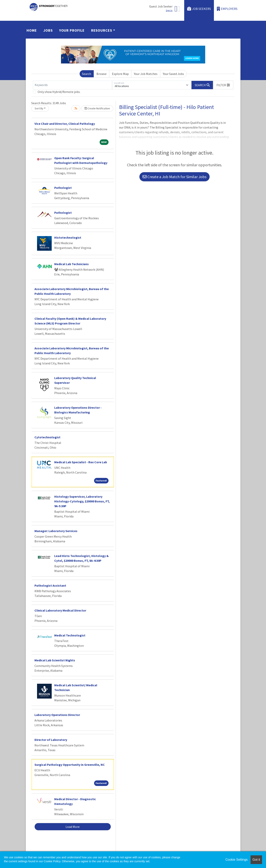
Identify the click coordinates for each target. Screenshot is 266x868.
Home (32, 30)
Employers (227, 9)
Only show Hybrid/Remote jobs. (59, 92)
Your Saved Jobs (173, 74)
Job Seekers (199, 9)
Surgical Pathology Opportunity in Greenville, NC (70, 765)
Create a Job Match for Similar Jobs (174, 177)
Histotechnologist (68, 237)
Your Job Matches (146, 74)
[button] (223, 85)
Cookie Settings (236, 860)
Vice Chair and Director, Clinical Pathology (65, 124)
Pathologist (63, 188)
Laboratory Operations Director (57, 715)
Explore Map (120, 74)
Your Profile (72, 30)
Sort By (39, 108)
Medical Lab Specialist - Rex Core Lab (81, 462)
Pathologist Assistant (50, 585)
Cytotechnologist (47, 437)
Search (87, 74)
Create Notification (97, 108)
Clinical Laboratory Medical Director (60, 610)
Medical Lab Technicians (72, 264)
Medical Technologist (70, 635)
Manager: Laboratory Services (56, 531)
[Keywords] (72, 85)
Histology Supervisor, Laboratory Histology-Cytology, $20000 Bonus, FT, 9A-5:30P (82, 501)
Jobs (48, 30)
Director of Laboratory (51, 740)
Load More (73, 827)
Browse (102, 74)
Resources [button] (102, 30)
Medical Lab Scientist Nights (55, 660)
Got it (256, 860)
